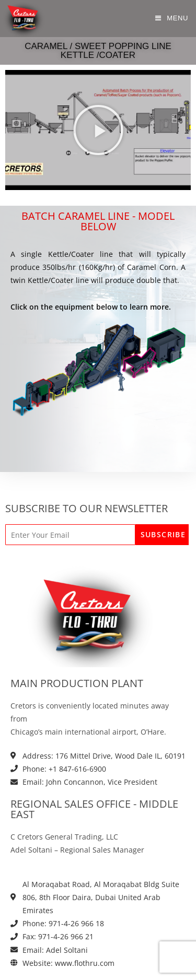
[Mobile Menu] (172, 18)
